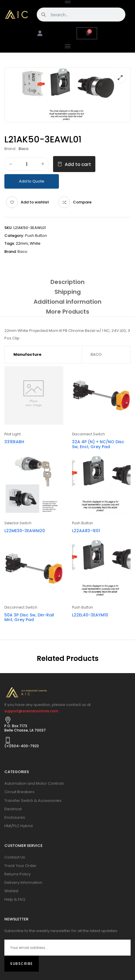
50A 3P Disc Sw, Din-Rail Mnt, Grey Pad (29, 617)
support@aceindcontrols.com (31, 711)
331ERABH (14, 442)
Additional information (67, 302)
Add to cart (78, 164)
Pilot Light (13, 434)
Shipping (68, 292)
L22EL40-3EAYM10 (90, 615)
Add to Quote (32, 181)
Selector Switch (18, 523)
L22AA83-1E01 (86, 531)
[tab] (67, 282)
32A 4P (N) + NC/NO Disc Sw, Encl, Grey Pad (98, 444)
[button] (67, 46)
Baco (23, 149)
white (35, 243)
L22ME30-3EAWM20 (25, 531)
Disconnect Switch (88, 434)
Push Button (36, 236)
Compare (82, 202)
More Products (68, 312)
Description (67, 282)
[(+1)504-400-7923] (8, 740)
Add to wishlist (35, 202)
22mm (22, 243)
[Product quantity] (27, 164)
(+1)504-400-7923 (22, 746)
